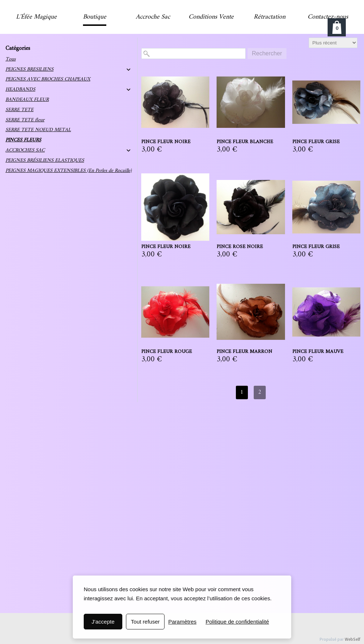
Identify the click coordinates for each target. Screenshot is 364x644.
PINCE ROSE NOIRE (240, 247)
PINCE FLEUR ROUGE (167, 352)
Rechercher (267, 53)
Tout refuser (145, 622)
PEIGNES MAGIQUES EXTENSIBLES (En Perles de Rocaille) (69, 171)
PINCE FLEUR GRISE (316, 142)
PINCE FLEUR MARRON (244, 352)
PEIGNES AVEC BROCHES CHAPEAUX (48, 79)
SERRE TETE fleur (25, 120)
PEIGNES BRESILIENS (29, 69)
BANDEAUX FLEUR (27, 100)
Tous (11, 59)
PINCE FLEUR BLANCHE (245, 142)
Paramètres (182, 622)
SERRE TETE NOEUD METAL (38, 130)
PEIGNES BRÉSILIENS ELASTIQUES (45, 160)
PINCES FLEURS (23, 140)
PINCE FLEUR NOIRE (166, 142)
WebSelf (353, 639)
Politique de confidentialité (237, 622)
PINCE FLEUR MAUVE (318, 352)
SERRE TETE (19, 110)
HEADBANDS (20, 89)
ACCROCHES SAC (25, 150)
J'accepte (103, 622)
